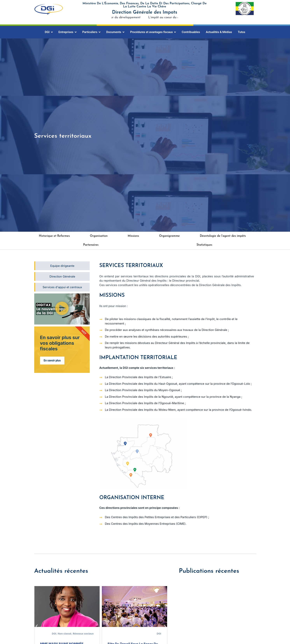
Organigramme (169, 236)
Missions (133, 236)
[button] (62, 309)
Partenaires (91, 245)
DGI (54, 634)
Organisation (99, 236)
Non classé (65, 634)
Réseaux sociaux (83, 634)
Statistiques (204, 245)
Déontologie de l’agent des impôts (223, 236)
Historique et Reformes (54, 236)
